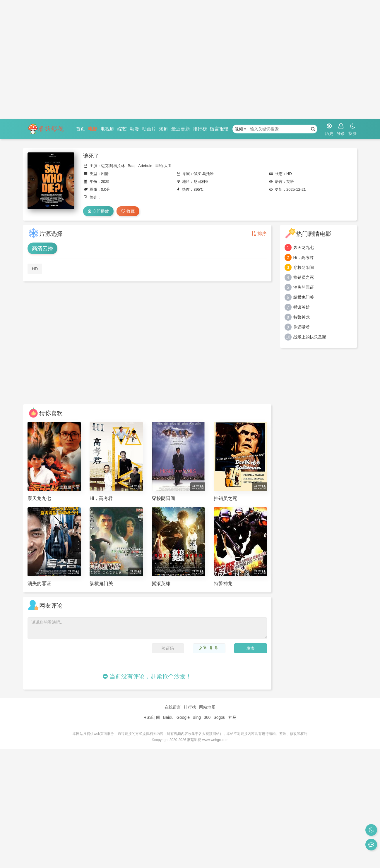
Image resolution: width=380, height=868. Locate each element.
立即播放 (98, 211)
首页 (81, 129)
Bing (197, 717)
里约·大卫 (163, 166)
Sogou (219, 717)
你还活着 (302, 327)
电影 (93, 129)
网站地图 (207, 707)
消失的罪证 (304, 287)
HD (35, 269)
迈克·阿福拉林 (113, 166)
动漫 (134, 129)
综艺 (122, 129)
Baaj (131, 166)
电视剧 (107, 129)
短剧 (164, 129)
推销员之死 (304, 277)
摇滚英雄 (302, 307)
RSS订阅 (152, 717)
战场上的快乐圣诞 (310, 337)
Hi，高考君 (303, 257)
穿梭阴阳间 (304, 267)
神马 (232, 717)
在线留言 (173, 707)
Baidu (168, 717)
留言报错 (219, 129)
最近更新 (181, 129)
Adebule (145, 166)
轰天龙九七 (304, 247)
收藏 (128, 211)
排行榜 (200, 129)
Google (183, 717)
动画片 (149, 129)
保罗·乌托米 (204, 174)
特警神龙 (302, 317)
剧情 (105, 174)
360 (207, 717)
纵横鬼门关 (304, 297)
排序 (259, 234)
